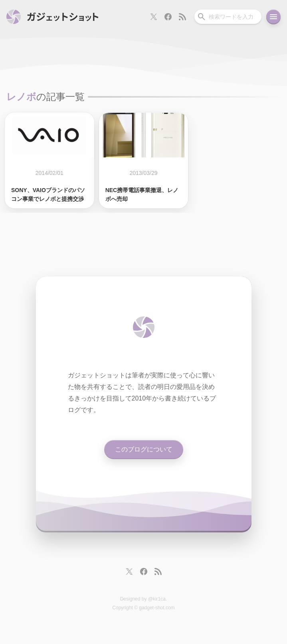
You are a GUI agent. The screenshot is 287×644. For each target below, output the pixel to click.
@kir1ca (157, 599)
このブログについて (144, 449)
